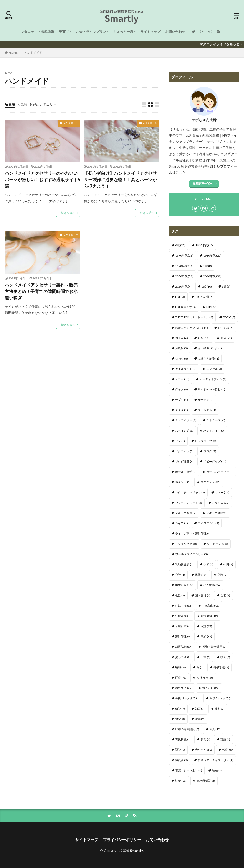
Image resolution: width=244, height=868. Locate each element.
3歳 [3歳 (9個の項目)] (226, 286)
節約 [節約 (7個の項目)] (220, 709)
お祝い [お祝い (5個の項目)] (204, 338)
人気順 (22, 104)
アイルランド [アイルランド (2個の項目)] (186, 369)
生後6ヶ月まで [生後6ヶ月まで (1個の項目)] (221, 698)
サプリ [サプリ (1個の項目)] (181, 400)
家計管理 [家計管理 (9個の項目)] (183, 636)
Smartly (137, 850)
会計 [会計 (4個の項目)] (180, 575)
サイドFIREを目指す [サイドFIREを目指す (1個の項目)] (213, 389)
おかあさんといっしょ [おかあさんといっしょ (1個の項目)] (191, 328)
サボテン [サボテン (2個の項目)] (206, 400)
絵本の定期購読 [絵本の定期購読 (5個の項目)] (187, 729)
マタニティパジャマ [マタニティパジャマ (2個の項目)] (190, 492)
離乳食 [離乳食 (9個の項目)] (181, 760)
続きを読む (68, 213)
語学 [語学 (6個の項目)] (180, 750)
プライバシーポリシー (122, 840)
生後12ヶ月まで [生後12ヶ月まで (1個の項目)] (187, 698)
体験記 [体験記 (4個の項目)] (201, 575)
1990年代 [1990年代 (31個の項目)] (184, 266)
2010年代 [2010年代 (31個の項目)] (212, 276)
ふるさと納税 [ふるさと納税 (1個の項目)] (208, 358)
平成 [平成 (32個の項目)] (206, 636)
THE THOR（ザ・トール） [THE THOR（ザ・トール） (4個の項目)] (194, 317)
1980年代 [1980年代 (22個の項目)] (212, 255)
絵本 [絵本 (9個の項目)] (200, 719)
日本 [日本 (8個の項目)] (206, 657)
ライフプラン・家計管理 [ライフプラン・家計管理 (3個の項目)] (193, 533)
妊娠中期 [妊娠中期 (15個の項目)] (184, 606)
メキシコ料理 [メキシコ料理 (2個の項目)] (186, 513)
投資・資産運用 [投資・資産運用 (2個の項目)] (214, 647)
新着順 (10, 104)
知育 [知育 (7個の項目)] (200, 709)
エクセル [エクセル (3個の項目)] (214, 369)
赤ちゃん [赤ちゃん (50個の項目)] (203, 750)
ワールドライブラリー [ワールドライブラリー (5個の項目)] (191, 554)
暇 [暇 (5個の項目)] (200, 667)
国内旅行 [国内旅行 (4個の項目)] (203, 595)
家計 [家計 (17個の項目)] (206, 626)
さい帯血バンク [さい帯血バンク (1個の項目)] (210, 348)
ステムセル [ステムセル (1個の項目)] (207, 410)
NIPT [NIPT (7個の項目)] (211, 307)
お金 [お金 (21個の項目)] (226, 338)
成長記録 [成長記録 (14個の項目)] (184, 647)
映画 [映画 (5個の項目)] (225, 657)
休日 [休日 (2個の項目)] (228, 564)
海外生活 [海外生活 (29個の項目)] (184, 688)
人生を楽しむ (71, 123)
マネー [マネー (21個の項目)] (222, 492)
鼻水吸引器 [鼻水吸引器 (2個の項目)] (206, 781)
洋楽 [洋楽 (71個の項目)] (181, 678)
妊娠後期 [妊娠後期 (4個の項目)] (183, 616)
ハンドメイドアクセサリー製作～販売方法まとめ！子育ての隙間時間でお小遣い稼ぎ (41, 291)
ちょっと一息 (123, 32)
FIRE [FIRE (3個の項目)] (180, 297)
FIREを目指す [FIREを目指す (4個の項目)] (186, 307)
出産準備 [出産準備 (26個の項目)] (212, 585)
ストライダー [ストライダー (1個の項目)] (186, 420)
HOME (13, 53)
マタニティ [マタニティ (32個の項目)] (211, 482)
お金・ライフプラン (91, 32)
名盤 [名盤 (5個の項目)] (180, 595)
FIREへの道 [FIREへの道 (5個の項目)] (204, 297)
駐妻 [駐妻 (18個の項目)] (181, 781)
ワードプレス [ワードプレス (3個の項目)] (217, 544)
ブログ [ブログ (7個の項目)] (210, 451)
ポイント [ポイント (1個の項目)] (183, 482)
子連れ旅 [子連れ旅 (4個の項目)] (183, 626)
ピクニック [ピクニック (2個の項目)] (184, 451)
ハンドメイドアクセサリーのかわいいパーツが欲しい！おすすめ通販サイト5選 (42, 180)
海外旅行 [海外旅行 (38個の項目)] (205, 678)
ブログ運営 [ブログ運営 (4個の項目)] (184, 461)
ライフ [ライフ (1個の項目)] (181, 523)
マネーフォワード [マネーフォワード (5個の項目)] (189, 503)
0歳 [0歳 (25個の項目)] (180, 245)
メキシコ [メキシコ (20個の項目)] (221, 503)
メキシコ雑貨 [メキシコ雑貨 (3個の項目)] (217, 513)
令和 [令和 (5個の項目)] (208, 564)
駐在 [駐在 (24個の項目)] (218, 770)
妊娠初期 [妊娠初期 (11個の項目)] (211, 606)
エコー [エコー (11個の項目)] (182, 379)
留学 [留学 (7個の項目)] (180, 709)
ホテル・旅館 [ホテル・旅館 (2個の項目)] (186, 472)
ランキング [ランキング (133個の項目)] (186, 544)
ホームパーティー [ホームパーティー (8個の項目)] (220, 472)
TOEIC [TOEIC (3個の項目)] (229, 317)
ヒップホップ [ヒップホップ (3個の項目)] (206, 441)
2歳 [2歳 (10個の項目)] (207, 286)
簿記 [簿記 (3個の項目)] (180, 719)
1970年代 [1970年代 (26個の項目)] (184, 255)
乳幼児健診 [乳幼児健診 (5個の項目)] (184, 564)
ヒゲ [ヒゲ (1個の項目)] (180, 441)
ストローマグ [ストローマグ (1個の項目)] (217, 420)
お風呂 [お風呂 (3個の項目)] (181, 348)
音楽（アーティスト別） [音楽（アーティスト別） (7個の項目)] (216, 760)
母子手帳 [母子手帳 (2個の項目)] (221, 667)
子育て (64, 32)
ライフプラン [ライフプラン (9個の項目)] (208, 523)
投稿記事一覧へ (203, 183)
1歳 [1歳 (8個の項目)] (208, 266)
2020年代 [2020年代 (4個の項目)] (183, 286)
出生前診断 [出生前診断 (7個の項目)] (184, 585)
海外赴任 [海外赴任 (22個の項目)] (211, 688)
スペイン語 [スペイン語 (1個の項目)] (184, 431)
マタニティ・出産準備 (37, 32)
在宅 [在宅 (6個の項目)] (225, 595)
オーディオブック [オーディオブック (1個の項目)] (213, 379)
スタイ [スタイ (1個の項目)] (181, 410)
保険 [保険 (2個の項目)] (222, 575)
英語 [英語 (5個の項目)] (225, 739)
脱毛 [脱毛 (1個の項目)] (206, 739)
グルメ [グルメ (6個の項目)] (181, 389)
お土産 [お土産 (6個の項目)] (181, 338)
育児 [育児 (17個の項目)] (215, 729)
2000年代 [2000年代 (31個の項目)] (184, 276)
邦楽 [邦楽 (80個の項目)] (228, 750)
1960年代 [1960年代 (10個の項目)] (204, 245)
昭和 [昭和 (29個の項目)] (181, 667)
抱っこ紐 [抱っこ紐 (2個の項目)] (183, 657)
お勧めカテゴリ (41, 104)
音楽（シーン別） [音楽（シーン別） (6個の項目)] (189, 770)
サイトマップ (150, 32)
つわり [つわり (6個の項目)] (181, 358)
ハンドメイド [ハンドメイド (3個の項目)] (214, 431)
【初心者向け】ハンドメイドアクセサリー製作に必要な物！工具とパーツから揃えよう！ (120, 180)
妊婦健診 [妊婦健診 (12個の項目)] (209, 616)
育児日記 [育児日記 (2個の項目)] (183, 739)
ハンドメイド (33, 53)
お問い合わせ (175, 32)
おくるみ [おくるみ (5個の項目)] (226, 328)
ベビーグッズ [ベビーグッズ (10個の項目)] (215, 461)
